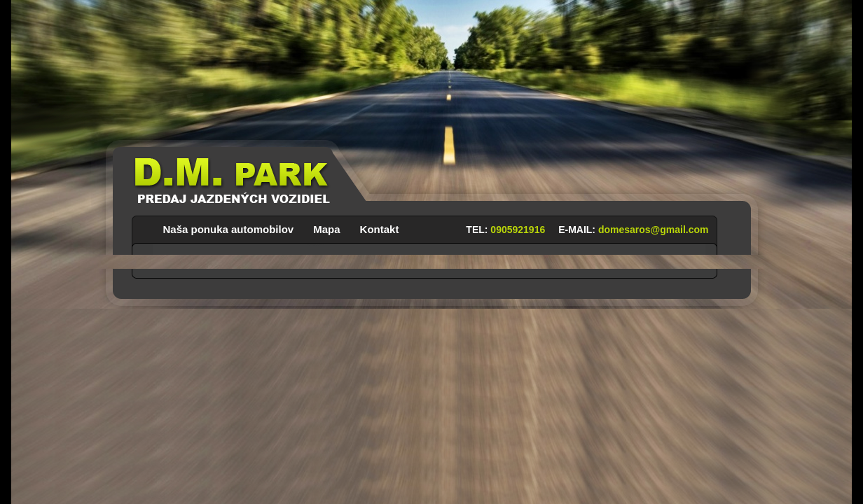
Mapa (326, 227)
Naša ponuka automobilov (229, 227)
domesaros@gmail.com (654, 230)
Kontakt (380, 227)
